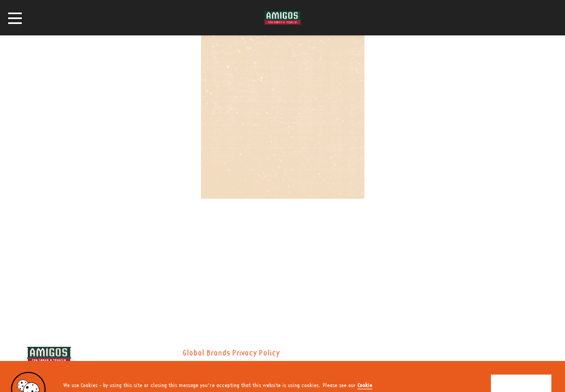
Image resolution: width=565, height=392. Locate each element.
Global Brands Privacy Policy (231, 353)
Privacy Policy (110, 366)
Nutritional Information (181, 366)
